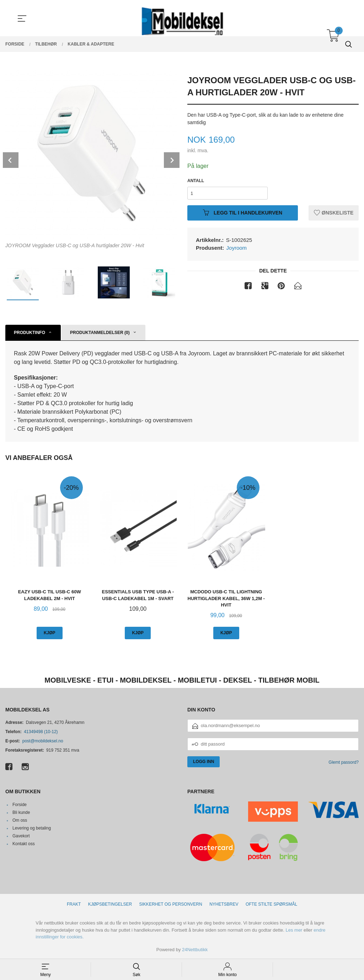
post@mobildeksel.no (43, 741)
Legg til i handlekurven (243, 213)
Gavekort (21, 836)
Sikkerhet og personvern (171, 904)
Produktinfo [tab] (30, 333)
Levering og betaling (32, 828)
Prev (11, 160)
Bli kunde (21, 812)
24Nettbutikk (195, 950)
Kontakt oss (24, 844)
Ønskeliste (334, 213)
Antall (196, 181)
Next (172, 160)
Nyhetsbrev (224, 904)
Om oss (20, 820)
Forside (20, 805)
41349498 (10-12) (41, 732)
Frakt (74, 904)
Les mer (294, 930)
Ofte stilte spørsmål (271, 904)
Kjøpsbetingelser (110, 904)
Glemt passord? (344, 762)
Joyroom (237, 248)
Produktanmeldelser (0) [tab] (100, 333)
